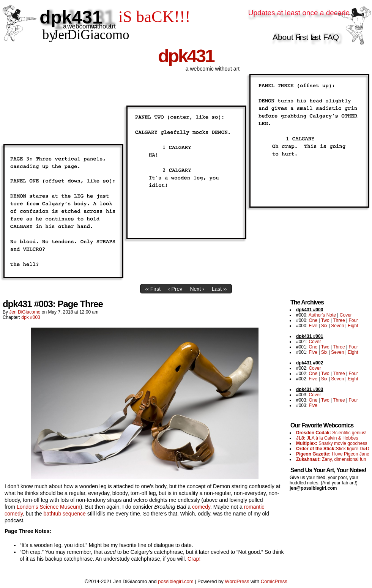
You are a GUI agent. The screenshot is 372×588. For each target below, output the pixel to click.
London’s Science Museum (49, 507)
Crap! (194, 559)
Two (325, 320)
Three (339, 320)
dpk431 (186, 56)
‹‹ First (153, 289)
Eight (353, 326)
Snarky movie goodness (332, 443)
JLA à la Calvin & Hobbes (327, 438)
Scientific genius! (331, 433)
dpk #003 (31, 317)
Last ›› (219, 289)
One (313, 320)
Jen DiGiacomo (25, 312)
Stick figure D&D (333, 449)
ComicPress (274, 581)
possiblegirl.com (176, 581)
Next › (197, 289)
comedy (201, 507)
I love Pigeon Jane (333, 454)
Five (313, 326)
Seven (337, 326)
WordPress (237, 581)
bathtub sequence (64, 514)
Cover (346, 315)
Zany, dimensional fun (331, 459)
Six (324, 326)
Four (353, 320)
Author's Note (322, 315)
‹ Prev (175, 289)
